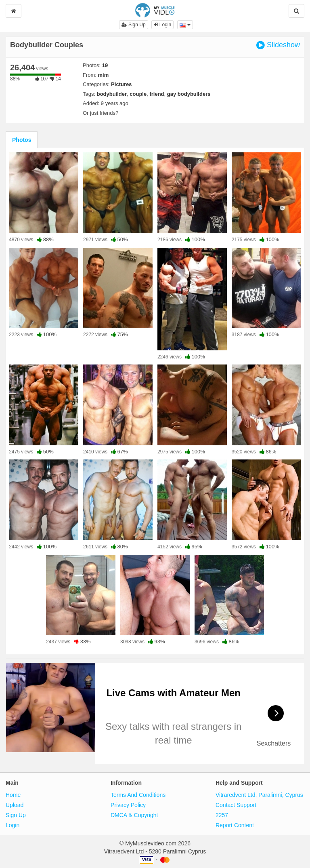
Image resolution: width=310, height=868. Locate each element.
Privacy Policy (128, 805)
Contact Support (236, 805)
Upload (15, 805)
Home (13, 795)
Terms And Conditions (138, 795)
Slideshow (278, 45)
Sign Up (134, 25)
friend (157, 94)
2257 (222, 815)
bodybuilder (112, 94)
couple (138, 94)
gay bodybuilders (189, 94)
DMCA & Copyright (134, 815)
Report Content (235, 825)
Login (162, 25)
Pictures (121, 84)
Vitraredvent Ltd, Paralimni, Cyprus (259, 795)
